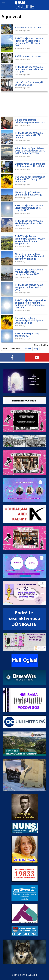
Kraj (36, 349)
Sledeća (27, 349)
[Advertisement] (24, 104)
